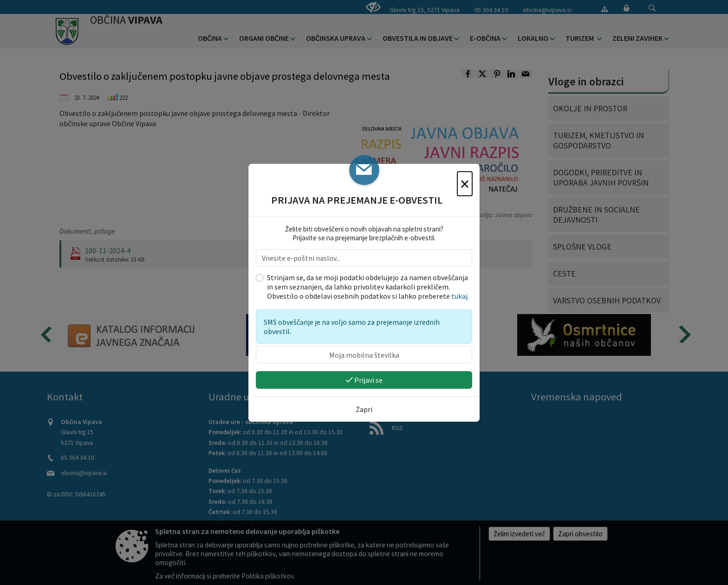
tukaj (459, 296)
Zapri (364, 409)
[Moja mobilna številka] (364, 355)
